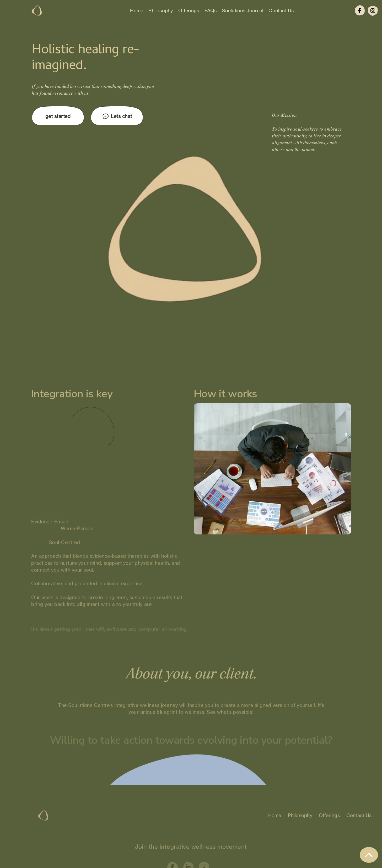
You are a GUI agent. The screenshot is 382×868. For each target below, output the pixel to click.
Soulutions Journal (243, 10)
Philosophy (161, 10)
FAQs (211, 10)
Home (137, 10)
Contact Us (281, 10)
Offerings (189, 10)
